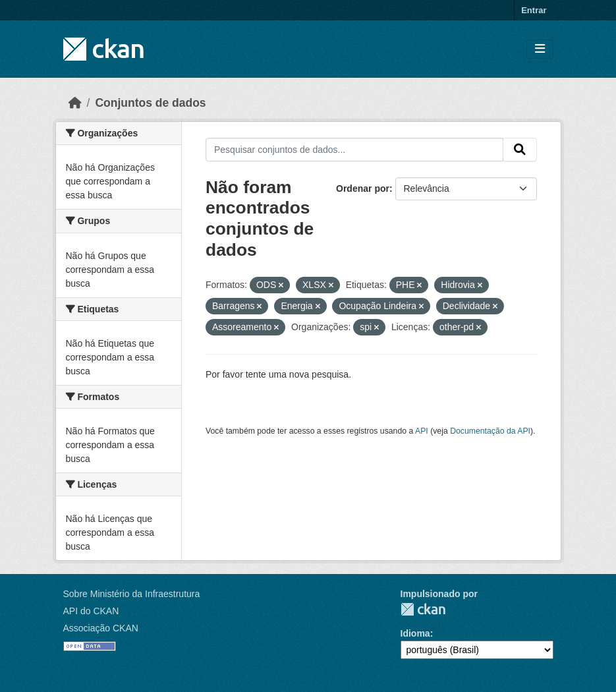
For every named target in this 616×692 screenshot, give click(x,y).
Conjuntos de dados (150, 103)
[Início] (75, 103)
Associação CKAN (101, 628)
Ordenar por (363, 188)
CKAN (423, 609)
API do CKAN (91, 611)
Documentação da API (490, 431)
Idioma (415, 633)
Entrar (534, 10)
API (422, 431)
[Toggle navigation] (540, 49)
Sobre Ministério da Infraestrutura (132, 594)
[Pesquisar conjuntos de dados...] (354, 150)
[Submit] (520, 150)
